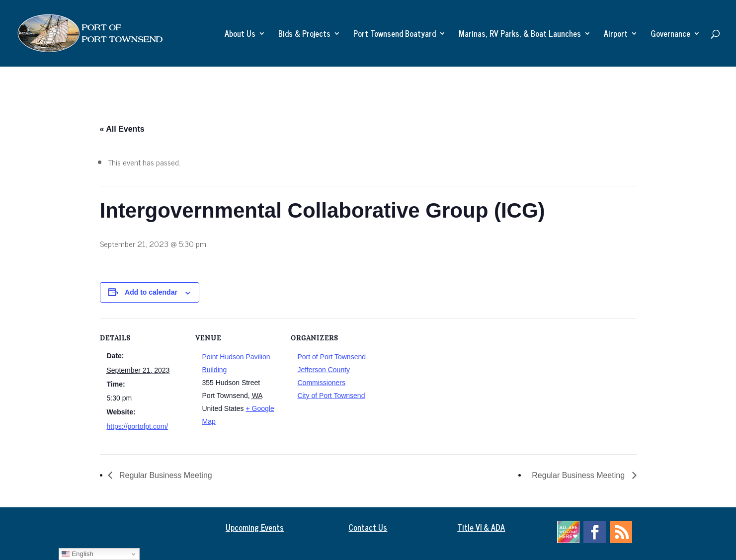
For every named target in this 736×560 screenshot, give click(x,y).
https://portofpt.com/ (138, 426)
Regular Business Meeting (165, 475)
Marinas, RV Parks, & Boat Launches (520, 35)
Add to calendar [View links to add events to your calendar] (151, 292)
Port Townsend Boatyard (395, 35)
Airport (616, 35)
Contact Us (368, 527)
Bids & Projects (304, 35)
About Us (240, 35)
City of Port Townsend (331, 396)
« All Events (122, 129)
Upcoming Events (255, 527)
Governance (670, 35)
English (77, 554)
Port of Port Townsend (332, 357)
